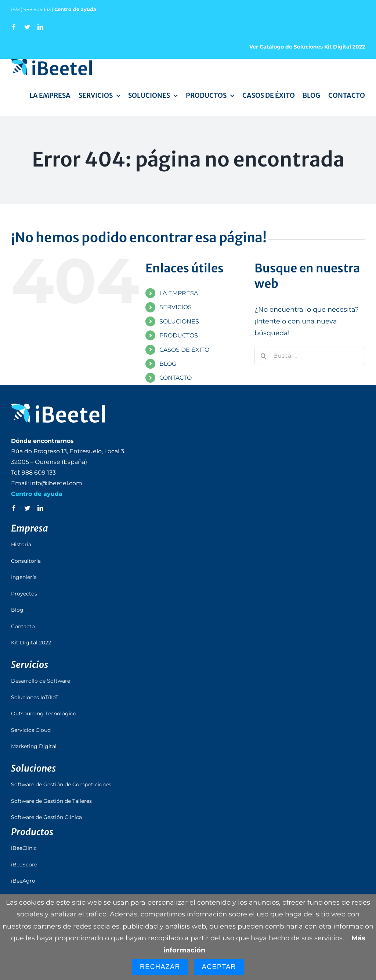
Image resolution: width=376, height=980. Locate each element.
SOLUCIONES (179, 321)
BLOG (168, 364)
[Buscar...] (310, 356)
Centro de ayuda (75, 9)
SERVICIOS (176, 307)
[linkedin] (40, 27)
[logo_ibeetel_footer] (58, 407)
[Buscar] (264, 356)
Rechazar (160, 967)
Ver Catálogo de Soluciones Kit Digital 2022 (307, 47)
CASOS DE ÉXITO (184, 350)
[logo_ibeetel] (51, 62)
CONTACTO (176, 378)
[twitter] (27, 27)
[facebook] (14, 27)
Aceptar (219, 967)
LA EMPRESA (179, 293)
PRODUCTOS (179, 335)
